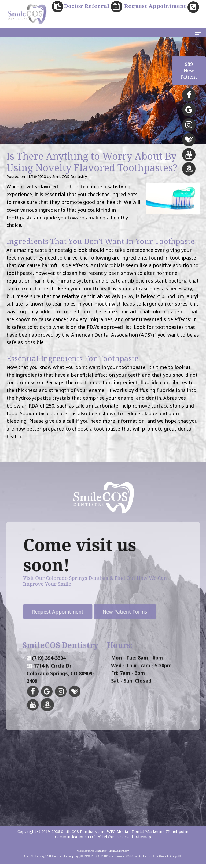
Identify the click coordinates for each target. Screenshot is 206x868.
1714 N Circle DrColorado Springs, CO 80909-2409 (60, 692)
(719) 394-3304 (49, 677)
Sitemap (144, 841)
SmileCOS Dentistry (79, 836)
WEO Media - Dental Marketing (136, 836)
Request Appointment (39, 612)
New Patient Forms (106, 612)
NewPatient (189, 70)
